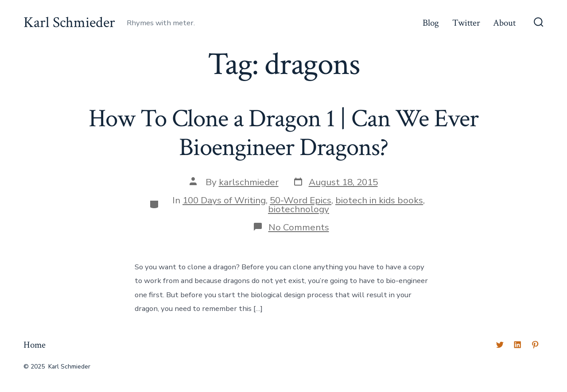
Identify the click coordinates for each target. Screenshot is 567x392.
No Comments (299, 227)
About (504, 23)
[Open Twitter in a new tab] (500, 345)
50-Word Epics (301, 200)
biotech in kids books (379, 200)
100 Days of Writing (224, 200)
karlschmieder (249, 182)
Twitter (466, 23)
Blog (431, 23)
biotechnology (299, 209)
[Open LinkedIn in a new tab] (517, 345)
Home (35, 345)
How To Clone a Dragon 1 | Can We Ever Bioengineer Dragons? (283, 133)
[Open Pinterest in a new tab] (535, 345)
